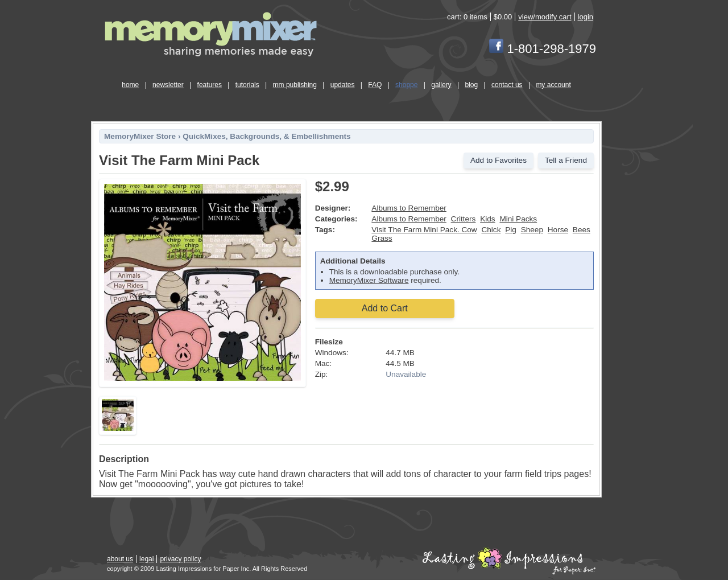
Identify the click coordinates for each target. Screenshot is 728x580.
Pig (511, 230)
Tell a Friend (566, 160)
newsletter (168, 85)
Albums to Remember (409, 208)
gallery (441, 85)
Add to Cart (385, 308)
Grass (382, 238)
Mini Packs (518, 219)
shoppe (406, 85)
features (210, 85)
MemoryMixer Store (140, 136)
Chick (491, 230)
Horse (558, 230)
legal (146, 559)
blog (471, 85)
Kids (487, 219)
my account (553, 85)
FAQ (375, 85)
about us (120, 559)
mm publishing (295, 85)
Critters (464, 219)
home (130, 85)
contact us (507, 85)
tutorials (247, 85)
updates (343, 85)
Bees (582, 230)
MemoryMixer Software (369, 280)
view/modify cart (545, 17)
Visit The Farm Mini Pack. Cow (424, 230)
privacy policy (180, 559)
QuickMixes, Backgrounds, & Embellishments (266, 136)
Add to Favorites (499, 160)
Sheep (532, 230)
